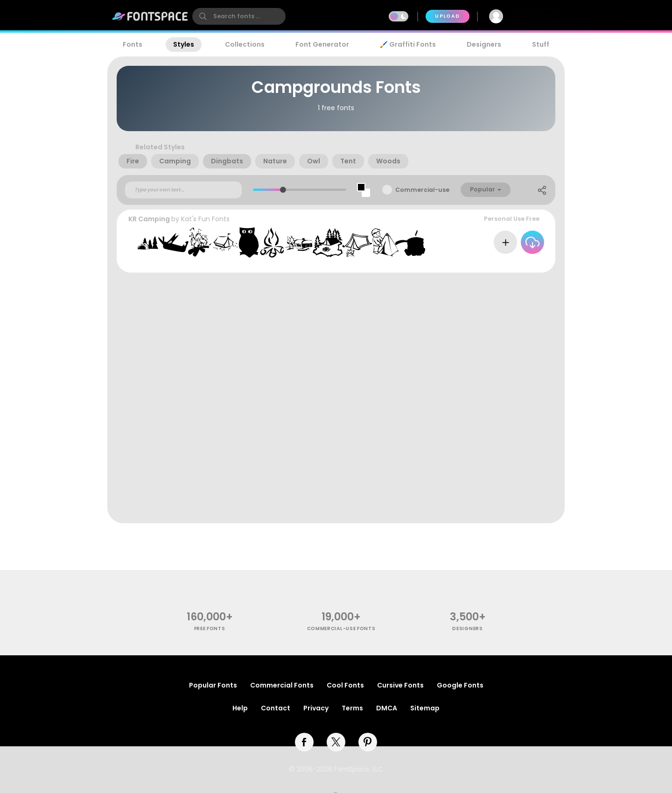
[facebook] (304, 742)
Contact (276, 708)
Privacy (316, 708)
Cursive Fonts (400, 685)
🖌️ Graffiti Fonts (408, 44)
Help (240, 708)
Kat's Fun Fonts (205, 219)
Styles (184, 44)
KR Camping (149, 219)
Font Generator (322, 44)
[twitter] (336, 742)
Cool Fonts (345, 685)
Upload (447, 16)
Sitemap (425, 708)
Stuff (541, 44)
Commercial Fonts (282, 685)
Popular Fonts (213, 685)
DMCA (387, 708)
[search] (239, 16)
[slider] (283, 190)
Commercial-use (422, 190)
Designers (484, 44)
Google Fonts (460, 685)
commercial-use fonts (341, 628)
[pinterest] (368, 742)
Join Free (539, 16)
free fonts (210, 628)
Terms (352, 708)
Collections (245, 44)
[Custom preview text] (183, 190)
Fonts (133, 44)
